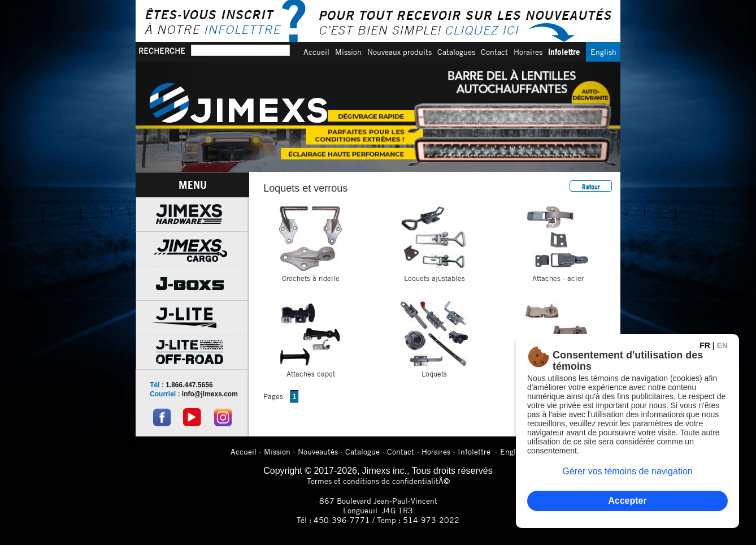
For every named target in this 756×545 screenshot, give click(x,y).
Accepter (627, 501)
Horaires (528, 52)
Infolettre (564, 52)
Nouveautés (318, 451)
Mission (348, 52)
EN (722, 345)
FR (705, 345)
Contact (494, 52)
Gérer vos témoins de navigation (627, 471)
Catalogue (362, 451)
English (603, 52)
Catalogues (456, 52)
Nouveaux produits (399, 52)
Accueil (316, 52)
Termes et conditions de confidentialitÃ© (378, 481)
